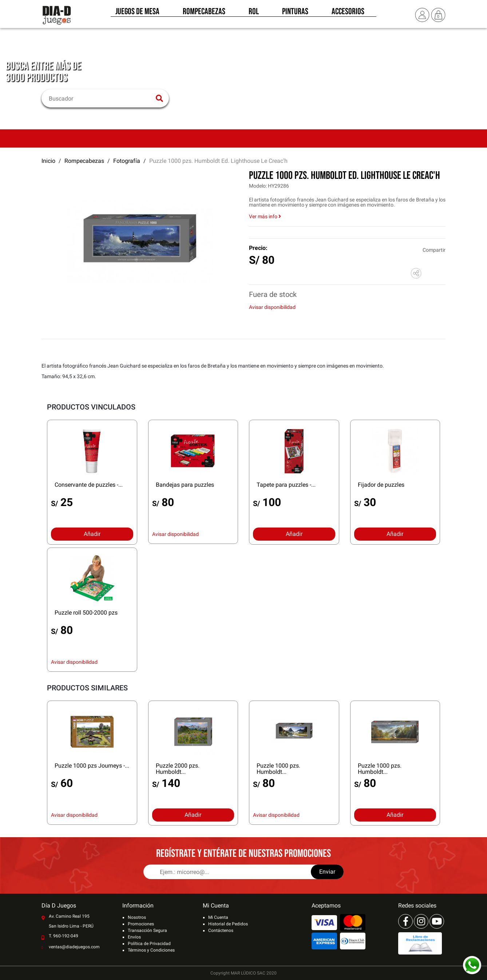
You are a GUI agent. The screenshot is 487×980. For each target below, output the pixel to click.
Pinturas (295, 14)
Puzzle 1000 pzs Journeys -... (92, 766)
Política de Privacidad (149, 944)
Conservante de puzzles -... (89, 485)
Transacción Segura (147, 930)
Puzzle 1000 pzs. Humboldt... (278, 769)
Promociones (141, 924)
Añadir (92, 534)
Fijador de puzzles (381, 485)
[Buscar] (101, 98)
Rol (254, 14)
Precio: (258, 248)
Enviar (327, 872)
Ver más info (265, 216)
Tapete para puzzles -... (286, 485)
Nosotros (137, 917)
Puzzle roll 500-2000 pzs (86, 613)
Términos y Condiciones (151, 950)
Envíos (134, 937)
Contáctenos (221, 930)
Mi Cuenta (218, 917)
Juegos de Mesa (137, 14)
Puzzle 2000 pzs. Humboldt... (178, 769)
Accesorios (348, 14)
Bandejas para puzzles (185, 485)
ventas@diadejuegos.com (74, 947)
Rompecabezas (204, 14)
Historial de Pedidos (228, 924)
